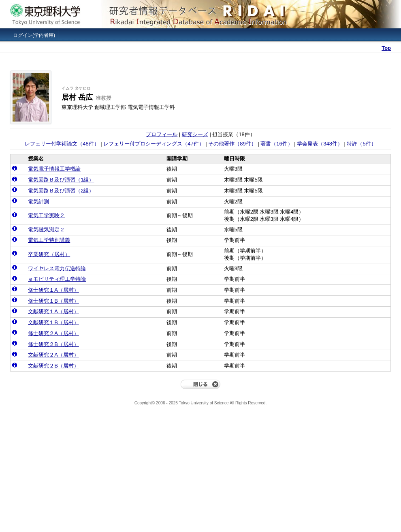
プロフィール (162, 134)
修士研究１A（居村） (53, 290)
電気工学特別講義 (49, 240)
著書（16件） (276, 144)
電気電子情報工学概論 (54, 169)
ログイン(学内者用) (34, 35)
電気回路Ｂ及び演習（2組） (61, 191)
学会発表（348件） (320, 144)
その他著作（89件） (232, 144)
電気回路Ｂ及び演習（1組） (61, 180)
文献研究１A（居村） (53, 311)
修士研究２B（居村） (53, 344)
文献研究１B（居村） (53, 322)
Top (386, 48)
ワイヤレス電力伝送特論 (57, 268)
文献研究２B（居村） (53, 366)
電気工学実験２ (46, 215)
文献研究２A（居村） (53, 355)
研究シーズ (195, 134)
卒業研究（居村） (49, 254)
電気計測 (38, 202)
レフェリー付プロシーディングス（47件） (154, 144)
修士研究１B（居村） (53, 301)
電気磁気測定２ (46, 230)
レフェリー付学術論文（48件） (62, 144)
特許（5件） (361, 144)
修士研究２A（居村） (53, 333)
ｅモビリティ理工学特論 (57, 279)
